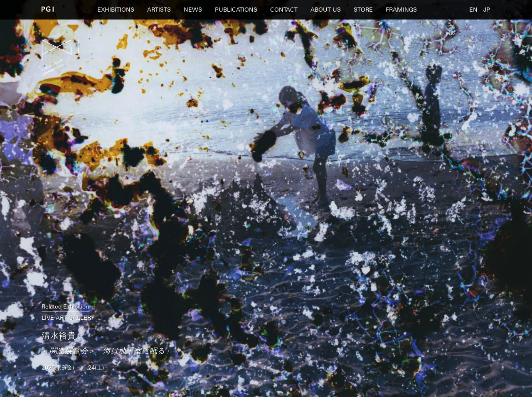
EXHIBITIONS (116, 10)
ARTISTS (159, 10)
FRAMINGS (401, 10)
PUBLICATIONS (236, 10)
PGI (48, 9)
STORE (363, 10)
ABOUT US (326, 10)
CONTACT (284, 10)
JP (487, 10)
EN (473, 10)
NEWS (193, 10)
